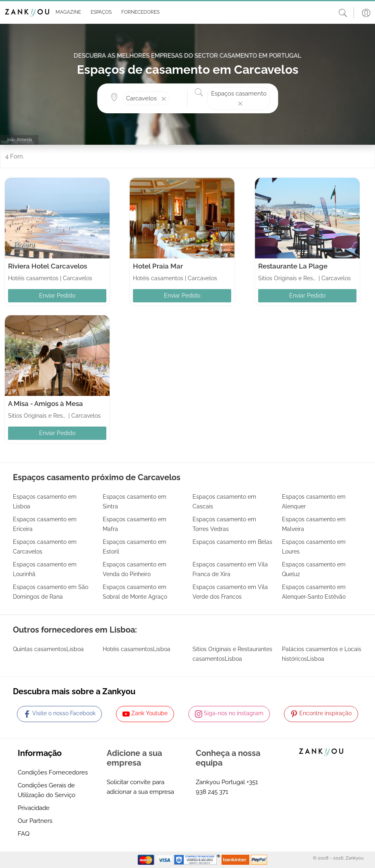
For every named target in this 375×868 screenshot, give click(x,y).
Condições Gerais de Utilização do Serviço (47, 790)
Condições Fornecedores (53, 772)
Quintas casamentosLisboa (48, 649)
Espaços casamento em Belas (232, 542)
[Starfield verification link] (198, 860)
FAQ (24, 834)
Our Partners (35, 821)
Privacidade (34, 808)
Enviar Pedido (57, 296)
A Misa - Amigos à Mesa (46, 404)
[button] (67, 12)
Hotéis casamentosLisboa (137, 649)
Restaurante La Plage (293, 266)
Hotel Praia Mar (158, 266)
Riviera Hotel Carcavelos (48, 266)
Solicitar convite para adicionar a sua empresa (140, 787)
